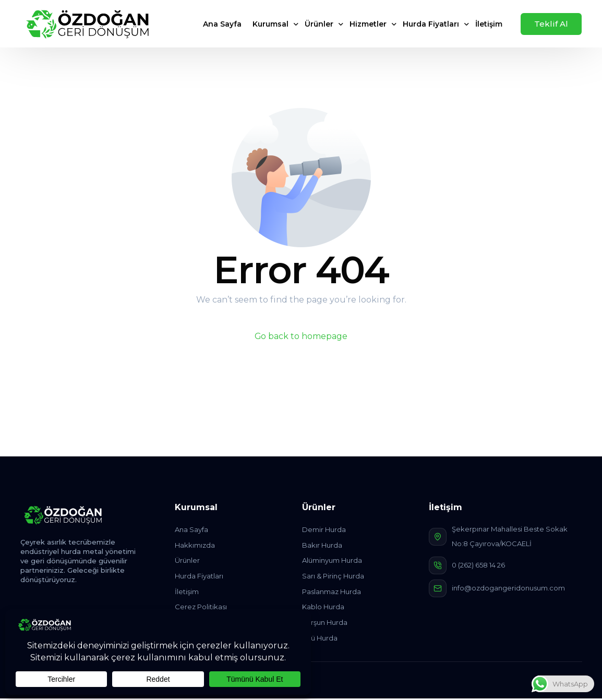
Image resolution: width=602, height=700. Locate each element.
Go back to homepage (301, 336)
